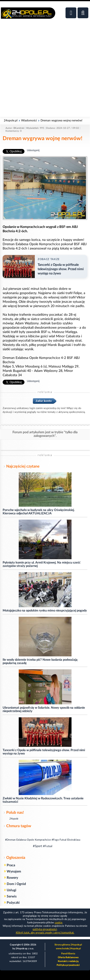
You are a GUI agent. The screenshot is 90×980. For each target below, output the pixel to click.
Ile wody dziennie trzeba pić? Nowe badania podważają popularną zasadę (40, 662)
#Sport (38, 846)
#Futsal (48, 846)
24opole (14, 819)
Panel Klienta (68, 954)
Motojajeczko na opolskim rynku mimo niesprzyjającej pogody (45, 611)
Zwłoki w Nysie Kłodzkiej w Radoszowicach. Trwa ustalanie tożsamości (43, 800)
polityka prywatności (45, 929)
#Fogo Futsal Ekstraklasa (66, 840)
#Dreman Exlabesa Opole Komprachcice (28, 840)
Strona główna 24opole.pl (68, 945)
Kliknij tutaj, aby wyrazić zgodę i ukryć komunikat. (45, 933)
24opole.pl (11, 120)
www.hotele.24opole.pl (68, 949)
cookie (59, 923)
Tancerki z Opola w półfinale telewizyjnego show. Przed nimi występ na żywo (44, 752)
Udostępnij (33, 150)
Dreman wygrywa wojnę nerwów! (61, 120)
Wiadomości (29, 120)
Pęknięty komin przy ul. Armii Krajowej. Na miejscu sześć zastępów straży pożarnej (42, 564)
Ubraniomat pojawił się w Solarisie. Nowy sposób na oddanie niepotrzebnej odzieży (44, 710)
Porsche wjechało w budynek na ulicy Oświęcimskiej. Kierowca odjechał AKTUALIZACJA (39, 512)
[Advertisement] (45, 70)
